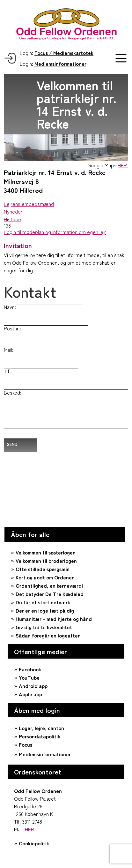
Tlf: (7, 371)
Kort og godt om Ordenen (45, 577)
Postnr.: (12, 328)
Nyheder (13, 211)
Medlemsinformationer (45, 754)
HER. (123, 165)
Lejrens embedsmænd (29, 204)
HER (29, 829)
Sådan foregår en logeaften (48, 635)
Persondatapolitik (40, 736)
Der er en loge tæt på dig (45, 610)
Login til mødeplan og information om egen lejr (55, 232)
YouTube (29, 677)
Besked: (13, 392)
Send (12, 444)
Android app (33, 686)
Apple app (30, 694)
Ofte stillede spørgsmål (43, 569)
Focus (26, 744)
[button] (121, 58)
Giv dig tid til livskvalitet (44, 627)
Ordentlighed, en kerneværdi (49, 585)
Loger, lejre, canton (41, 728)
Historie (12, 219)
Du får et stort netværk (43, 602)
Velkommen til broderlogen (46, 561)
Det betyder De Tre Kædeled (50, 594)
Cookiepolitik (34, 843)
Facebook (30, 669)
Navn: (10, 307)
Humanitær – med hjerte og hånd (54, 619)
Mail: (9, 350)
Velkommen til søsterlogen (46, 552)
